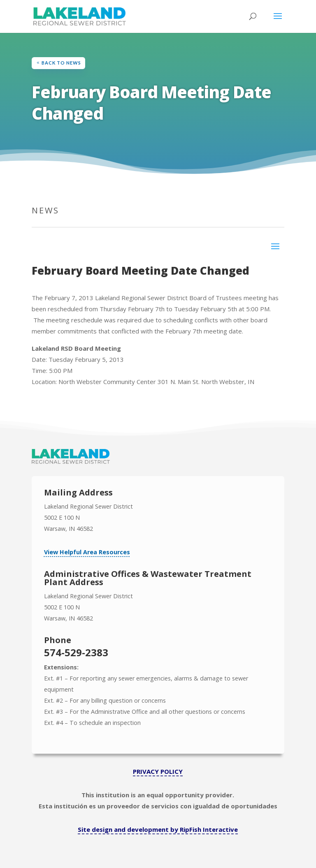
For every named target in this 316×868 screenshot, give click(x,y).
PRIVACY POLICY (158, 771)
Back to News (61, 63)
